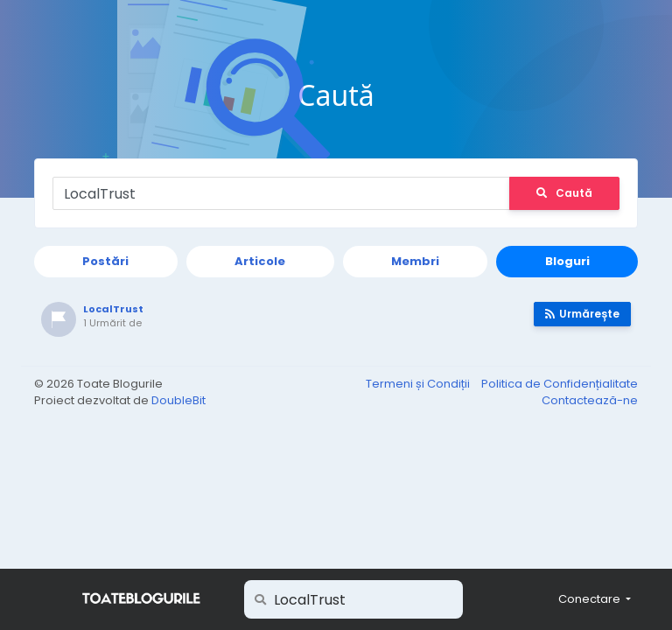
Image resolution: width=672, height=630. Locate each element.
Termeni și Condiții (419, 384)
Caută (564, 193)
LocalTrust (113, 309)
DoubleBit (178, 400)
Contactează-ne (590, 400)
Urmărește (582, 314)
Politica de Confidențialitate (560, 384)
